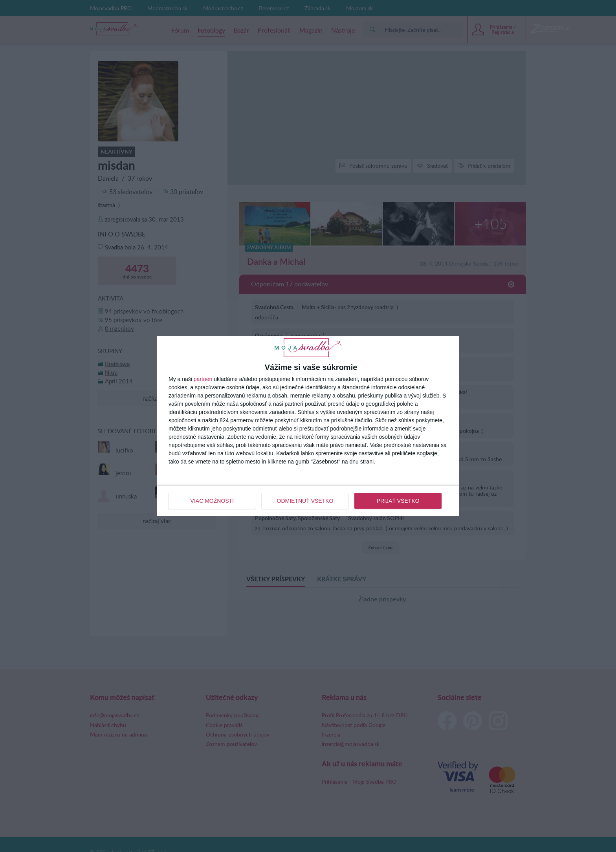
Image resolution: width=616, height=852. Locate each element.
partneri (203, 379)
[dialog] (308, 426)
